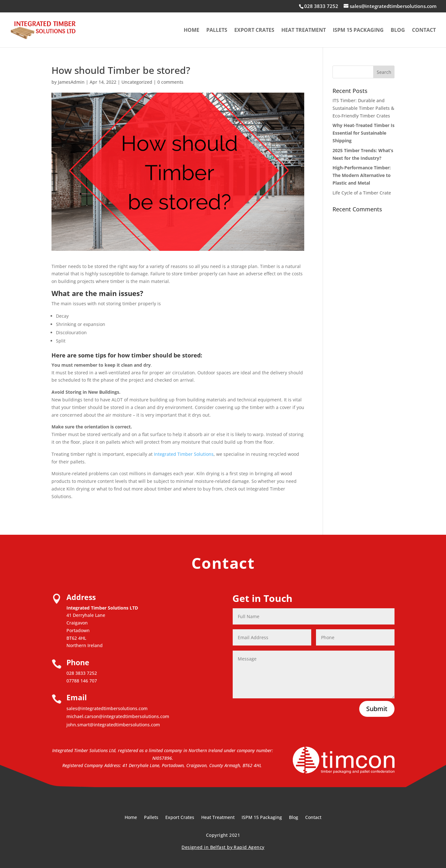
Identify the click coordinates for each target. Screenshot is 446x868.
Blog (398, 31)
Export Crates (254, 31)
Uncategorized (137, 82)
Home (192, 31)
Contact (424, 31)
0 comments (170, 82)
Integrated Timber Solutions (184, 454)
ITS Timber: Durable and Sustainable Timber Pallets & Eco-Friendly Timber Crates (363, 108)
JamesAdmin (71, 82)
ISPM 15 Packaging (358, 31)
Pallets (217, 31)
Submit (377, 709)
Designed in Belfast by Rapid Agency (223, 847)
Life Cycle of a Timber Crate (362, 193)
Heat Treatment (304, 31)
